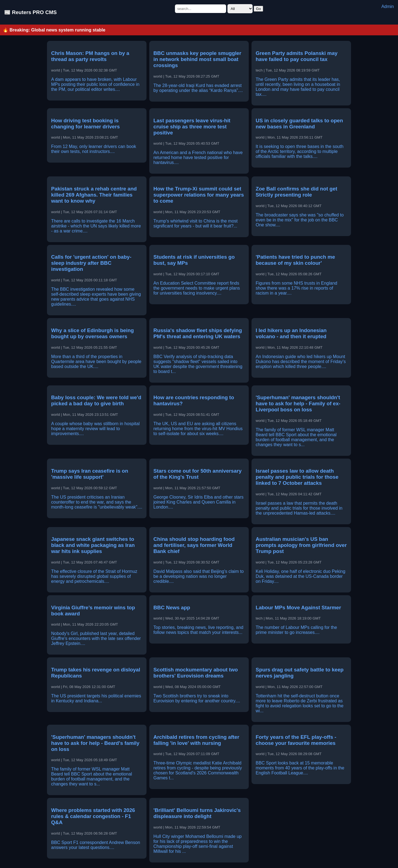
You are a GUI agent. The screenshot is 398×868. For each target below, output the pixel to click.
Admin (388, 6)
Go (258, 9)
